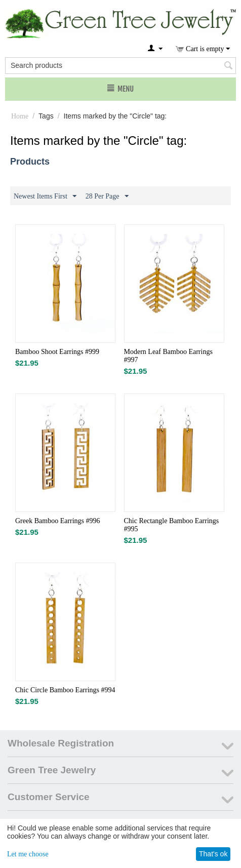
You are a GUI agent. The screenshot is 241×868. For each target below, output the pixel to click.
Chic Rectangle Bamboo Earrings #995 (172, 525)
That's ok (213, 854)
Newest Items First (45, 196)
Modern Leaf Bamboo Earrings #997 (168, 356)
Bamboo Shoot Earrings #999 (57, 352)
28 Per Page (107, 196)
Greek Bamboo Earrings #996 (58, 521)
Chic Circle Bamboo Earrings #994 (65, 690)
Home (20, 116)
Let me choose (28, 854)
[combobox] (120, 66)
